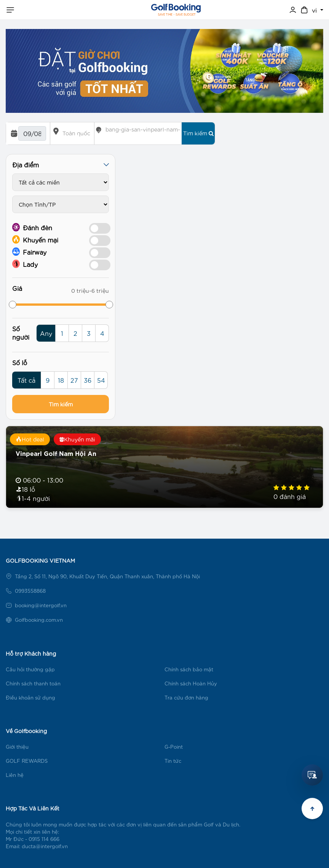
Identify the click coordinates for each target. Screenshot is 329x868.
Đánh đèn (32, 227)
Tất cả (26, 380)
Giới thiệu (17, 747)
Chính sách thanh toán (33, 683)
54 (101, 380)
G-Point (174, 747)
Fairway (29, 252)
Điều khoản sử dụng (30, 697)
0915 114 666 (44, 839)
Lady (25, 264)
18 (61, 380)
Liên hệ (15, 775)
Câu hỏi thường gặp (30, 669)
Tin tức (173, 761)
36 (88, 380)
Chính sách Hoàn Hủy (191, 683)
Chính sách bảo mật (189, 669)
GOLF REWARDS (27, 761)
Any (46, 333)
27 (74, 380)
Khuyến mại (35, 239)
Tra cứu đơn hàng (186, 697)
